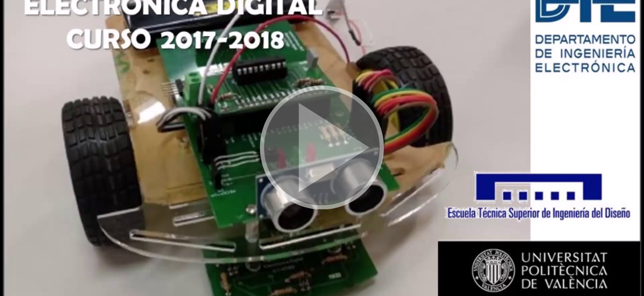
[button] (322, 148)
